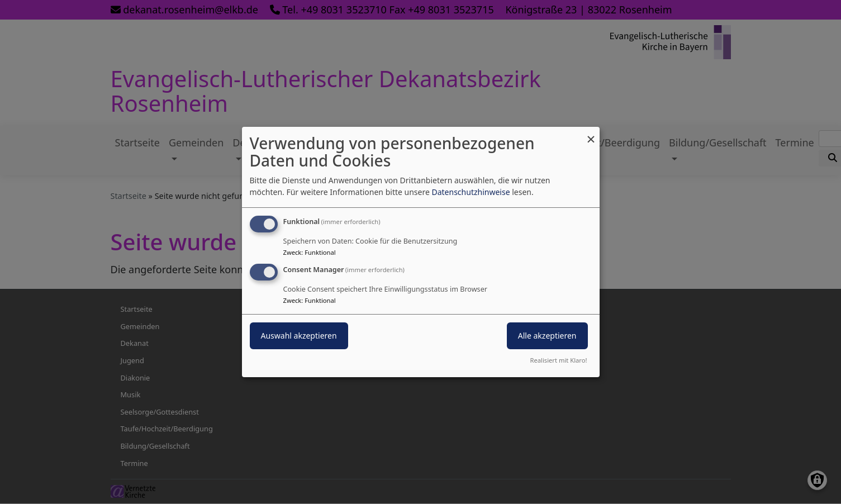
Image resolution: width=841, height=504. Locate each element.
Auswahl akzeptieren (299, 336)
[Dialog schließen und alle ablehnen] (591, 134)
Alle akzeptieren (547, 336)
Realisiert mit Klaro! (559, 360)
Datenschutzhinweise (471, 192)
